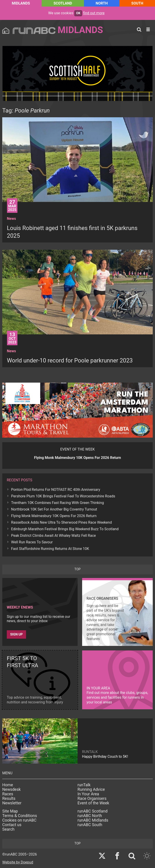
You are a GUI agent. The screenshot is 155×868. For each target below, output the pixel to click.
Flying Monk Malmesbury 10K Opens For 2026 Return (54, 516)
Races (8, 794)
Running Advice (91, 789)
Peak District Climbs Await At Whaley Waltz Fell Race (54, 536)
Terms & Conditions (20, 816)
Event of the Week (93, 803)
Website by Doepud (18, 862)
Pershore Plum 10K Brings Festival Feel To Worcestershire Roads (63, 496)
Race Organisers (92, 798)
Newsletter (12, 803)
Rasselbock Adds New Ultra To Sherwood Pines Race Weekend (61, 522)
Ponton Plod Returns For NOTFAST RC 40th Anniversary (56, 490)
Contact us (12, 825)
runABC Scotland (93, 811)
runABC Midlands (93, 820)
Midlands (21, 3)
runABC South (90, 825)
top (77, 569)
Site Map (10, 811)
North (102, 3)
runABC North (90, 816)
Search (8, 829)
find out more (94, 13)
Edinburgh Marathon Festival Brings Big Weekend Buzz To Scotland (65, 529)
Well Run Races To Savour (32, 542)
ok (78, 13)
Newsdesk (11, 789)
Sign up (16, 634)
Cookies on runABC (19, 820)
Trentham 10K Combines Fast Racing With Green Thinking (57, 503)
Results (9, 798)
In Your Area (88, 794)
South (137, 3)
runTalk (84, 785)
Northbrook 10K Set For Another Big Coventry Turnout (54, 509)
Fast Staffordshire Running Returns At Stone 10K (50, 549)
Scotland (63, 3)
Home (8, 785)
